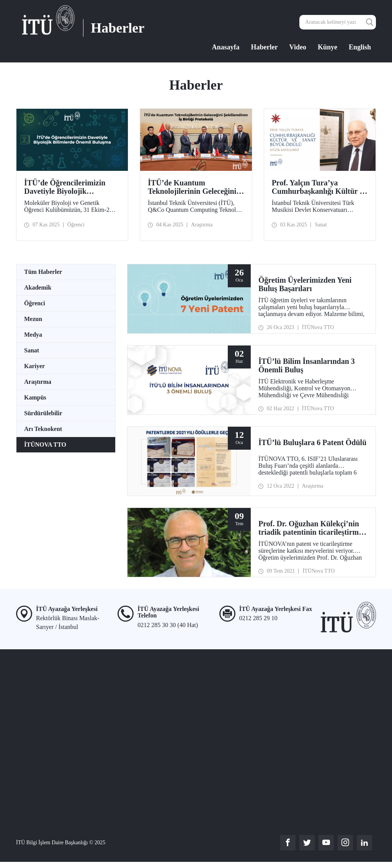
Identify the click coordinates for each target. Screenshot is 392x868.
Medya (33, 335)
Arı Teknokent (43, 429)
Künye (327, 47)
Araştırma (38, 382)
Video (298, 47)
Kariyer (34, 366)
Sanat (32, 350)
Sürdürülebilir (43, 413)
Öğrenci (35, 303)
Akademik (38, 287)
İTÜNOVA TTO (45, 445)
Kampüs (35, 397)
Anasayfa (226, 47)
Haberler (265, 47)
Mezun (33, 319)
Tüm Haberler (43, 272)
